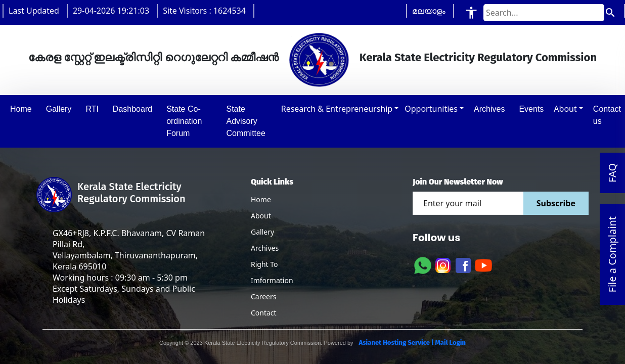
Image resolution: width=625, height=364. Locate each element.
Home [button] (21, 109)
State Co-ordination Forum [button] (184, 121)
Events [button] (531, 109)
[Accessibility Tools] (471, 12)
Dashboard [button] (132, 109)
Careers (263, 297)
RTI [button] (92, 109)
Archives (265, 248)
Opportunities (431, 109)
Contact (264, 313)
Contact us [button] (607, 115)
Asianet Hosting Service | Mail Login (412, 343)
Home (261, 199)
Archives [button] (489, 109)
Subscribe (556, 203)
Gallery (262, 232)
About (565, 109)
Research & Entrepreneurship (337, 109)
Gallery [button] (59, 109)
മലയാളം (429, 11)
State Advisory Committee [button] (245, 121)
